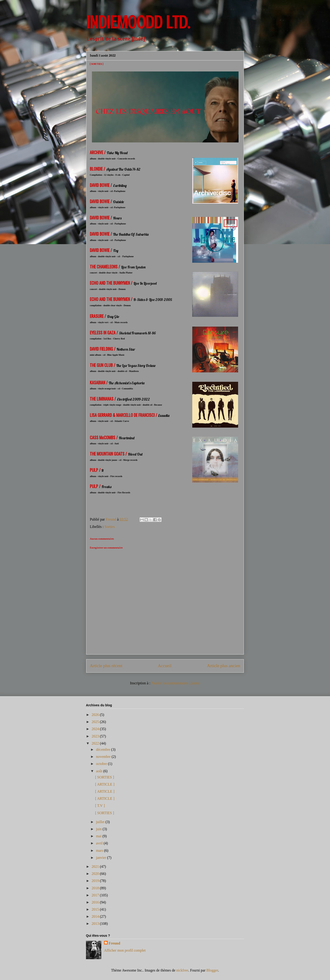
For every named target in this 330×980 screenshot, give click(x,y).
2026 (96, 715)
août (100, 771)
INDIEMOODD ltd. (138, 22)
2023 (96, 736)
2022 (96, 743)
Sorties (110, 527)
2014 (96, 916)
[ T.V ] (100, 806)
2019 (96, 881)
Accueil (165, 666)
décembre (104, 749)
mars (100, 850)
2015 (96, 909)
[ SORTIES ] (105, 777)
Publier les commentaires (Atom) (176, 683)
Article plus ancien (224, 666)
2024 (96, 729)
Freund (114, 943)
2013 (96, 924)
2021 (96, 867)
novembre (104, 757)
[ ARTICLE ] (105, 784)
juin (99, 829)
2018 (96, 888)
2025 (96, 722)
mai (99, 836)
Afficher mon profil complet (125, 950)
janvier (102, 858)
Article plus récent (106, 666)
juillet (101, 822)
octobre (102, 764)
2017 (96, 895)
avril (100, 843)
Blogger (212, 970)
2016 (96, 902)
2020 (96, 874)
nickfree (182, 970)
